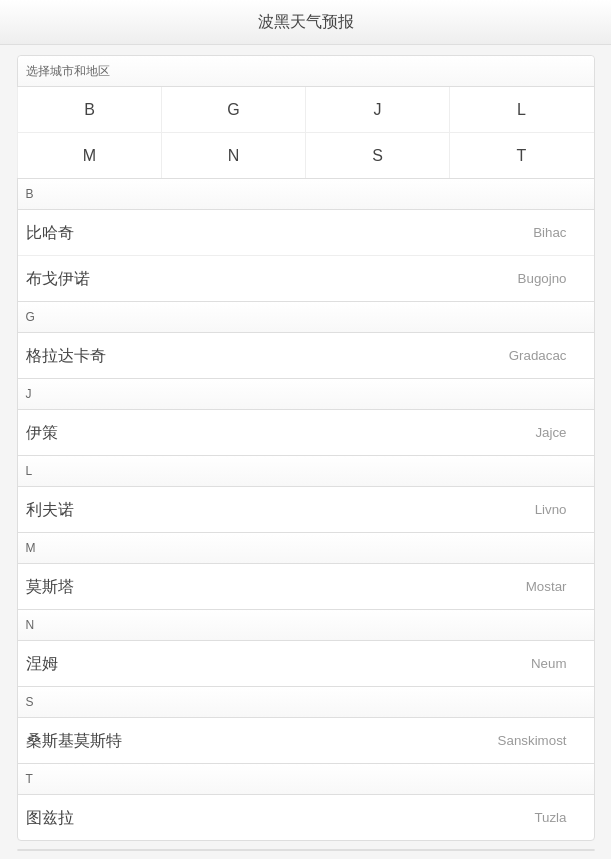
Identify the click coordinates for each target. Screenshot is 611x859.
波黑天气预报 (306, 21)
